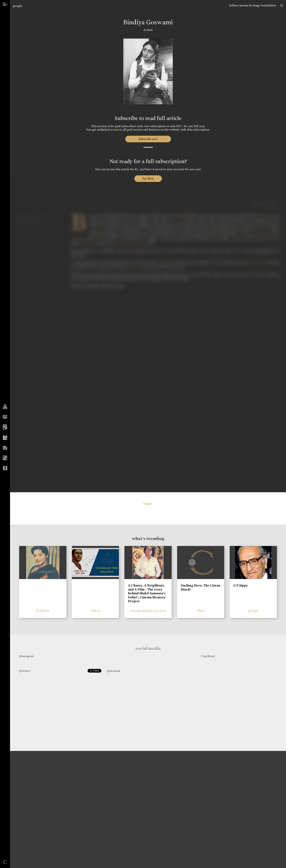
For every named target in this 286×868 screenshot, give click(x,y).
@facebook (114, 671)
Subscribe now (148, 139)
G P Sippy (240, 585)
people (18, 6)
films (201, 611)
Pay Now (148, 179)
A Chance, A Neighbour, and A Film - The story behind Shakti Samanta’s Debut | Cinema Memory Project (147, 593)
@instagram (26, 656)
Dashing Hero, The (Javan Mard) (200, 587)
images (148, 504)
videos (95, 611)
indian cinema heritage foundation (253, 5)
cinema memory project (148, 611)
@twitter (25, 671)
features (43, 611)
